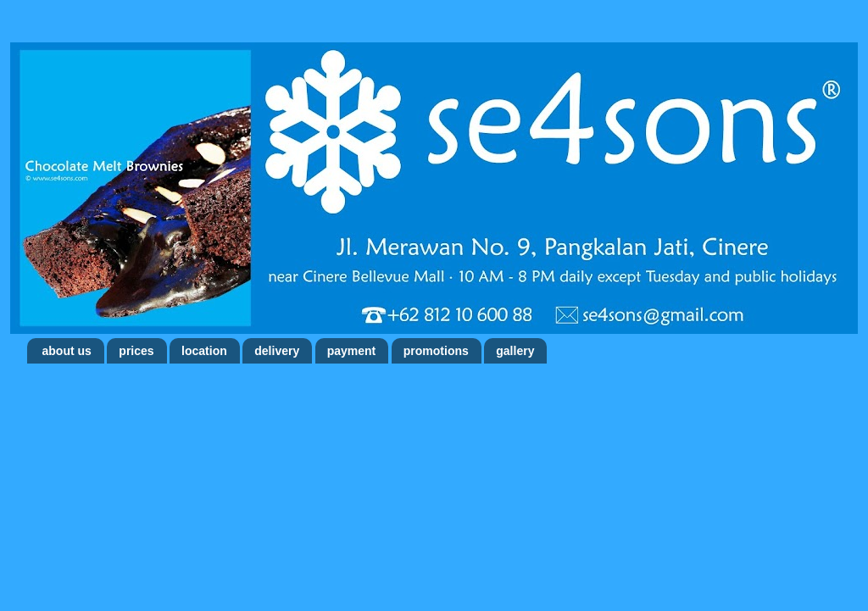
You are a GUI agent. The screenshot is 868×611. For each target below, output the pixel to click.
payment (352, 351)
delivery (277, 351)
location (204, 351)
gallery (515, 351)
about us (67, 351)
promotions (436, 351)
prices (136, 351)
